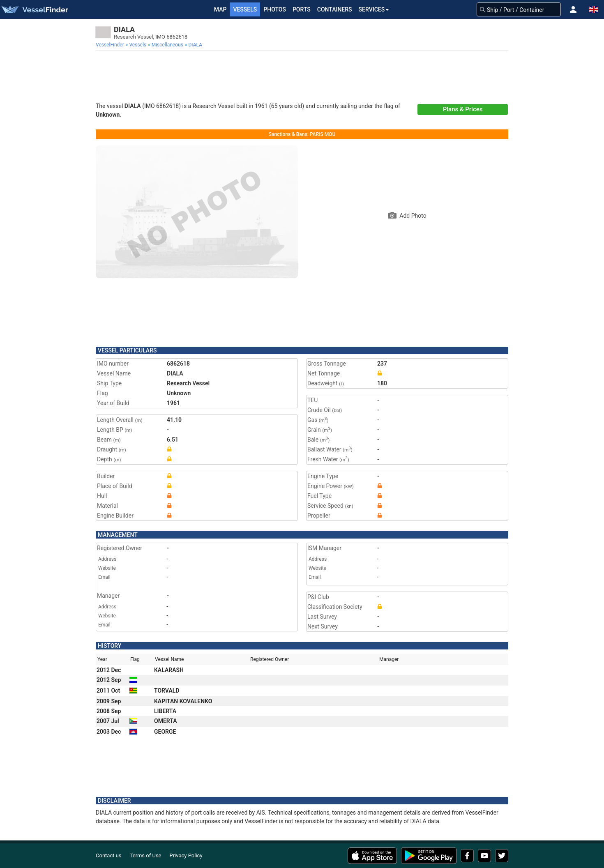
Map (220, 9)
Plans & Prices (463, 109)
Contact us (109, 855)
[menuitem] (111, 45)
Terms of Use (146, 855)
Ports (302, 9)
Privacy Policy (186, 855)
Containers (335, 9)
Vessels (245, 9)
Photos (275, 9)
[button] (573, 9)
